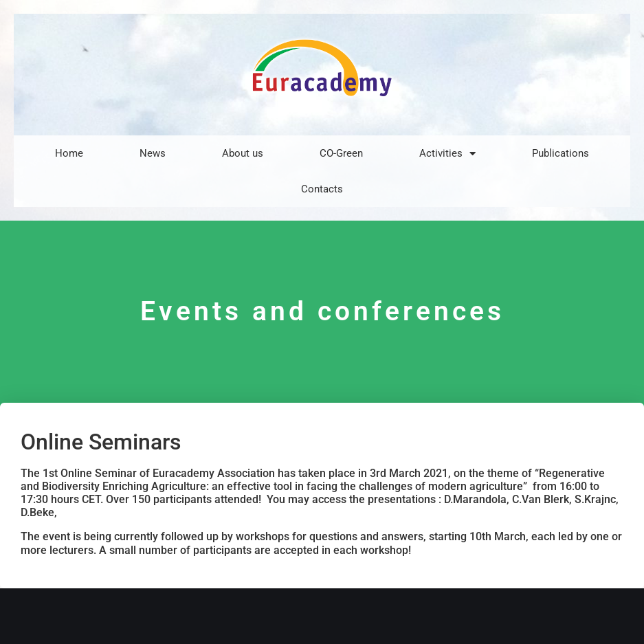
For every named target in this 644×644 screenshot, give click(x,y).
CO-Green (341, 153)
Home (69, 153)
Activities (447, 154)
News (153, 153)
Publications (560, 153)
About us (243, 153)
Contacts (322, 189)
